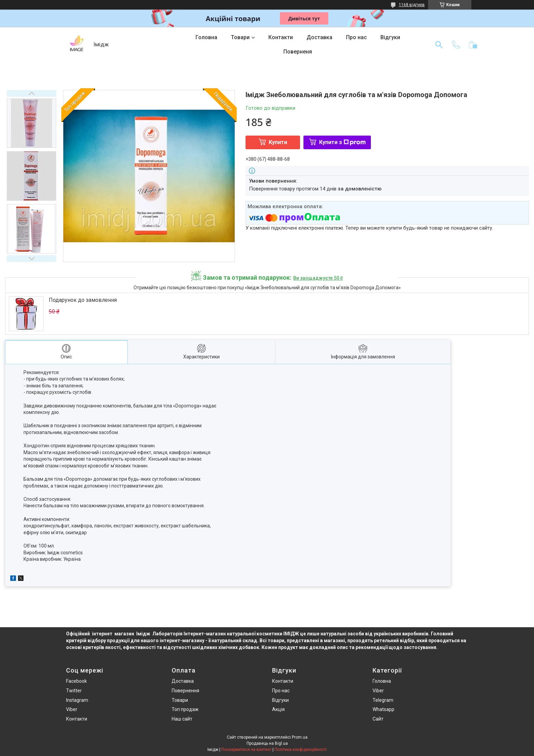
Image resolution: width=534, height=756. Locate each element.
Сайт (378, 719)
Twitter (74, 691)
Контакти (281, 37)
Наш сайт (182, 719)
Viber (72, 709)
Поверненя (298, 52)
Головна (206, 37)
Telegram (383, 700)
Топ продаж (185, 709)
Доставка (319, 37)
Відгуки (390, 37)
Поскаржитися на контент (246, 750)
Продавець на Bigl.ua (267, 743)
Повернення (185, 691)
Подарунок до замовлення (83, 300)
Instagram (77, 700)
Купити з (342, 142)
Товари (240, 37)
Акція (278, 709)
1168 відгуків (412, 5)
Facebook (76, 681)
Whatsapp (383, 709)
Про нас (356, 37)
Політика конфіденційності (301, 750)
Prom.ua (300, 737)
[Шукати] (439, 45)
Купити (278, 142)
